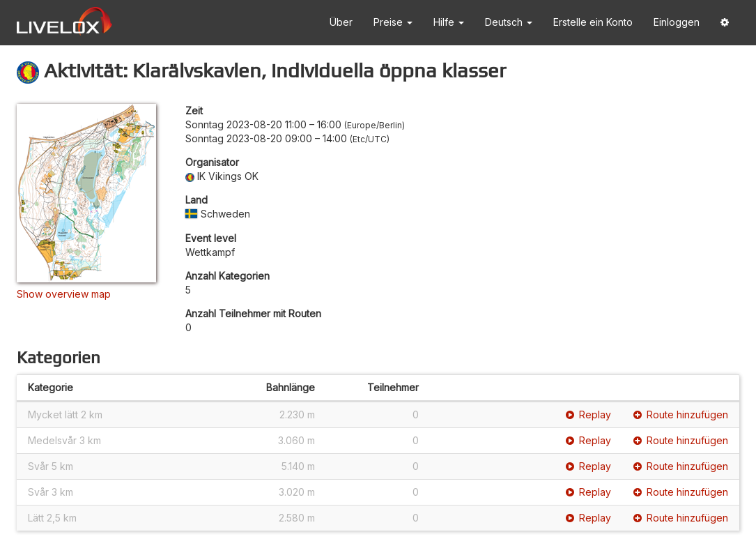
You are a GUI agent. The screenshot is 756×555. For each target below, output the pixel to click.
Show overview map (64, 294)
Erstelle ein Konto (593, 22)
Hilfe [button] (449, 22)
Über (341, 22)
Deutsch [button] (509, 22)
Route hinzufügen (681, 415)
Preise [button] (393, 22)
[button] (725, 23)
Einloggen (677, 22)
